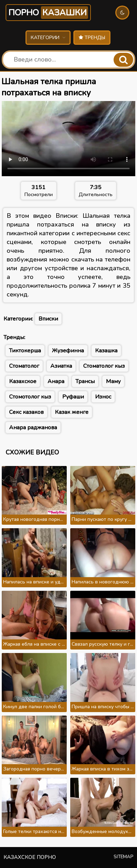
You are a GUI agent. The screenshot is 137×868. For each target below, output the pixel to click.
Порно (48, 13)
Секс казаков (26, 412)
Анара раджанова (33, 428)
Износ (103, 397)
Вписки (48, 319)
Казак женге (72, 412)
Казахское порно (30, 857)
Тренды (92, 38)
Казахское (23, 381)
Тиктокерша (25, 351)
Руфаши (73, 397)
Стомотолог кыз (30, 397)
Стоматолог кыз (104, 366)
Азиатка (61, 366)
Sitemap (124, 857)
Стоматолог (24, 366)
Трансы (85, 381)
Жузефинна (68, 351)
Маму (113, 381)
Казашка (106, 351)
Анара (56, 381)
